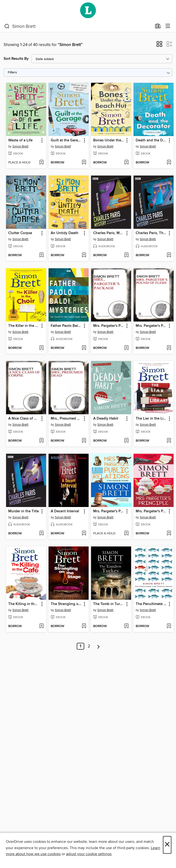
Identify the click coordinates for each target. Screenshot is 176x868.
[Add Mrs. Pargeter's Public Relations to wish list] (126, 534)
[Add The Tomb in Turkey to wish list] (126, 626)
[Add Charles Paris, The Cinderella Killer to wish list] (169, 255)
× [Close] (167, 845)
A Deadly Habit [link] (106, 419)
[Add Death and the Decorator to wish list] (169, 163)
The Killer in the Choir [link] (24, 326)
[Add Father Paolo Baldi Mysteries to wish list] (84, 348)
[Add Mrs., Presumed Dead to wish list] (84, 441)
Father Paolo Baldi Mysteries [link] (66, 326)
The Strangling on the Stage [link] (66, 604)
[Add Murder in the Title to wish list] (41, 534)
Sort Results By (16, 59)
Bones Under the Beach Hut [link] (109, 140)
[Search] (7, 26)
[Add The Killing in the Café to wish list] (41, 626)
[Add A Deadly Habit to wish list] (126, 441)
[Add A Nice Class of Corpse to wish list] (41, 441)
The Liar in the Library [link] (151, 419)
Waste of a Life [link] (20, 140)
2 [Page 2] (89, 646)
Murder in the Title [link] (24, 511)
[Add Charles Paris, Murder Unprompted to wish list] (126, 255)
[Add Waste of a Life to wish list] (41, 163)
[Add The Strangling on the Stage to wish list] (84, 626)
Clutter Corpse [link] (20, 233)
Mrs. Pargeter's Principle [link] (151, 511)
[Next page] (98, 646)
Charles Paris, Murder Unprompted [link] (109, 233)
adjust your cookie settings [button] (89, 854)
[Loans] (158, 27)
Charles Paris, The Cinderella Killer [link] (151, 233)
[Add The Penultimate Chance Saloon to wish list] (169, 626)
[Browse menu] (168, 26)
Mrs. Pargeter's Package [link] (109, 326)
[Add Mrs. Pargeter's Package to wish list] (126, 348)
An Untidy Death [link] (65, 233)
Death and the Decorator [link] (151, 140)
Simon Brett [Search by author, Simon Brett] (20, 146)
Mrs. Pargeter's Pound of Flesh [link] (151, 326)
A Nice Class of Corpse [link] (24, 419)
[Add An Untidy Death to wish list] (84, 255)
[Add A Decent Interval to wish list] (84, 534)
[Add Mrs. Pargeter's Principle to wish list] (169, 534)
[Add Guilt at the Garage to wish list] (84, 163)
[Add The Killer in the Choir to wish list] (41, 348)
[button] (159, 46)
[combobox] (78, 26)
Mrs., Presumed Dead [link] (66, 419)
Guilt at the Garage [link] (66, 140)
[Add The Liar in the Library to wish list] (169, 441)
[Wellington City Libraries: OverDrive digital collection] (88, 10)
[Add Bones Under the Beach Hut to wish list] (126, 163)
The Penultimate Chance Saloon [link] (151, 604)
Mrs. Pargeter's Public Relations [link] (109, 511)
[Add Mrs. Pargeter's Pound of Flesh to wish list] (169, 348)
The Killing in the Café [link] (24, 604)
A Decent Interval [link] (65, 511)
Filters (12, 73)
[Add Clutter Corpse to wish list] (41, 255)
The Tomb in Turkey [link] (109, 604)
